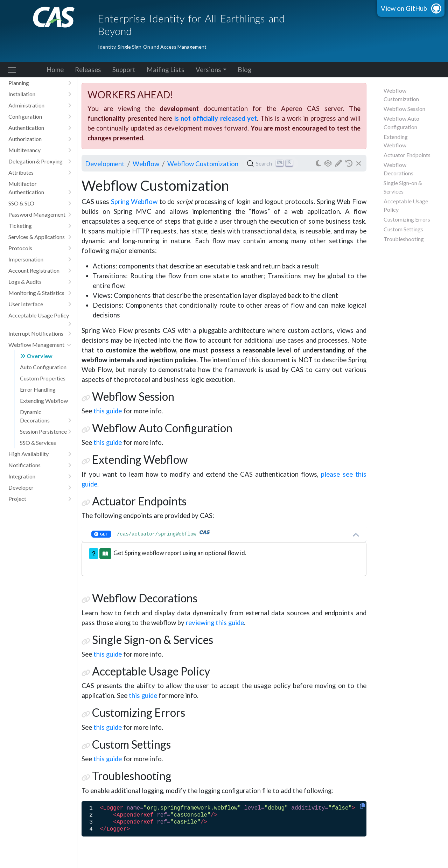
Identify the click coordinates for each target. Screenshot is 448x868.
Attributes (40, 173)
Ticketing (40, 226)
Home (55, 70)
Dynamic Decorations (46, 416)
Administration (40, 105)
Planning (40, 83)
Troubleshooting (404, 239)
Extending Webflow (44, 401)
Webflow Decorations (398, 169)
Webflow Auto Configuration (401, 123)
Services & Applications (40, 237)
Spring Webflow (134, 202)
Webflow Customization (401, 95)
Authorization (40, 139)
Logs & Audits (40, 282)
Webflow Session (404, 109)
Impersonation (40, 259)
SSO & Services (38, 443)
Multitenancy (40, 150)
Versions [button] (208, 70)
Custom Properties (43, 378)
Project (40, 499)
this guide (108, 411)
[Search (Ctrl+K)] (271, 163)
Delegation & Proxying (40, 161)
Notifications (40, 465)
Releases (88, 70)
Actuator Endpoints (407, 155)
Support (124, 70)
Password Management (40, 215)
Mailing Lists (166, 70)
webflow (146, 164)
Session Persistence (46, 432)
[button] (94, 554)
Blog (244, 70)
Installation (40, 94)
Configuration (40, 117)
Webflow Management (40, 345)
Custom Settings (403, 229)
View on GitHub (404, 8)
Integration (40, 476)
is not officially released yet (216, 118)
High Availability (40, 454)
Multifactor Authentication (40, 188)
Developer (40, 488)
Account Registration (40, 271)
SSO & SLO (40, 203)
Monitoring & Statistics (40, 293)
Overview (36, 356)
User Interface (40, 304)
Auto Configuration (43, 367)
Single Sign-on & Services (403, 187)
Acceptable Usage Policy (40, 316)
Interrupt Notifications (40, 334)
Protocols (40, 248)
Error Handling (38, 389)
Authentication (40, 128)
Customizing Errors (407, 219)
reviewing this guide (215, 623)
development (105, 164)
